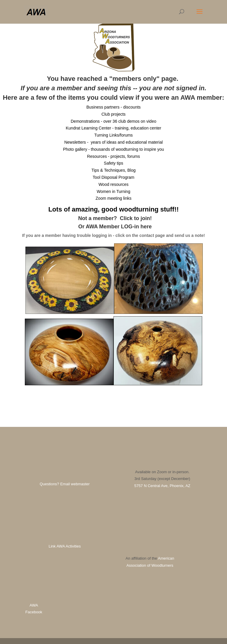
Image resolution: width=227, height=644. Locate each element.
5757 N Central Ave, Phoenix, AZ (162, 486)
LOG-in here (136, 227)
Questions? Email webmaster (65, 484)
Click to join (135, 218)
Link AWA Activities (65, 546)
